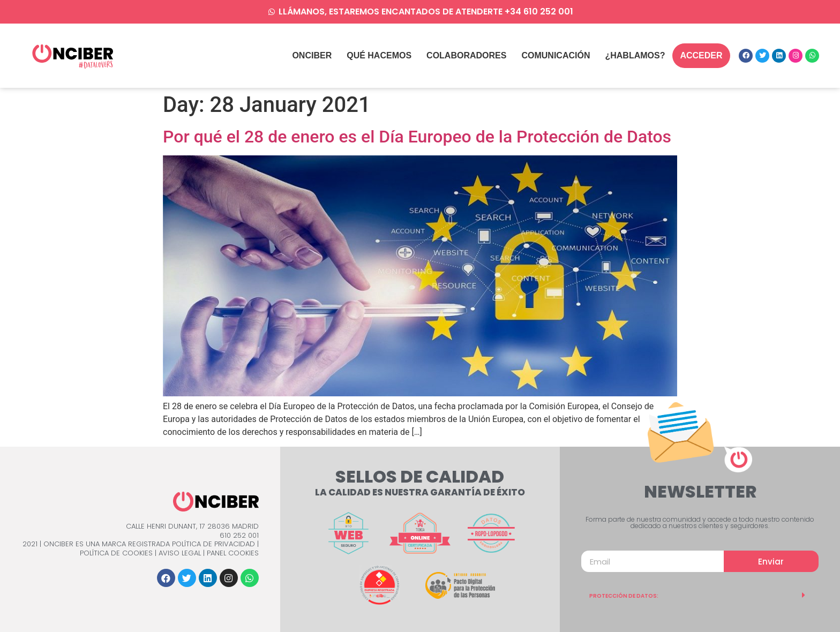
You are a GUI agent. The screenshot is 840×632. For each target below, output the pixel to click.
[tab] (700, 595)
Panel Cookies (233, 553)
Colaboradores (466, 55)
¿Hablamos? (635, 55)
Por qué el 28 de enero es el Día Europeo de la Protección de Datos (417, 137)
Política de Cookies (116, 553)
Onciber (312, 55)
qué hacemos (379, 55)
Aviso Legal (180, 553)
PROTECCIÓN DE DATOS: (624, 596)
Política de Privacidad (213, 544)
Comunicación (556, 55)
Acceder (701, 55)
